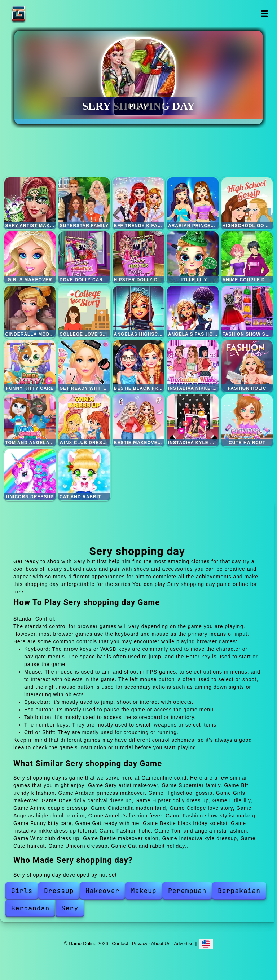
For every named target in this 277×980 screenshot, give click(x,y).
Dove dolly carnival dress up (84, 257)
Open (265, 14)
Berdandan (30, 908)
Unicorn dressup (30, 475)
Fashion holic (247, 366)
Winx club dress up (84, 420)
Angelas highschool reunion (139, 312)
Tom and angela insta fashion (30, 420)
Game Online (41, 14)
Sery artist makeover (30, 203)
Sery (70, 908)
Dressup (59, 891)
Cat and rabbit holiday (84, 475)
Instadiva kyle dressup (193, 420)
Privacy (140, 943)
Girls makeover (30, 257)
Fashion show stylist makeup (247, 312)
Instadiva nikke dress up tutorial (193, 366)
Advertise (184, 943)
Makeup (144, 891)
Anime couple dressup (247, 257)
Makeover (102, 891)
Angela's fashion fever (193, 312)
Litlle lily (193, 257)
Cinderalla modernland (30, 312)
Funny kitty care (30, 366)
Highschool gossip (247, 203)
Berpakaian (239, 891)
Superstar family (84, 203)
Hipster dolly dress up (139, 257)
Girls (22, 891)
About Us (161, 943)
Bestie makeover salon (139, 420)
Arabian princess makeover (193, 203)
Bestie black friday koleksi (139, 366)
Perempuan (187, 891)
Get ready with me (84, 366)
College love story (84, 312)
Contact (120, 943)
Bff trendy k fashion (139, 203)
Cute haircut (247, 420)
